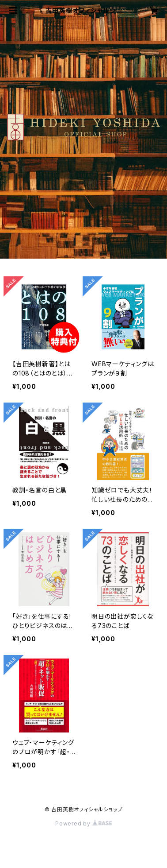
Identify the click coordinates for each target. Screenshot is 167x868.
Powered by (83, 823)
